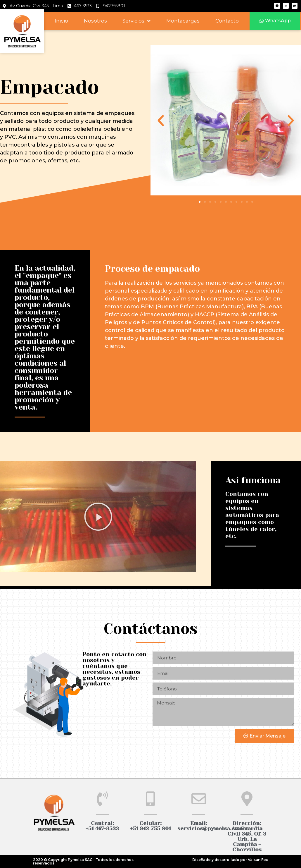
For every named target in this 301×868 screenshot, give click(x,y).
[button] (275, 21)
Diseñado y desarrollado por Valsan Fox (230, 860)
